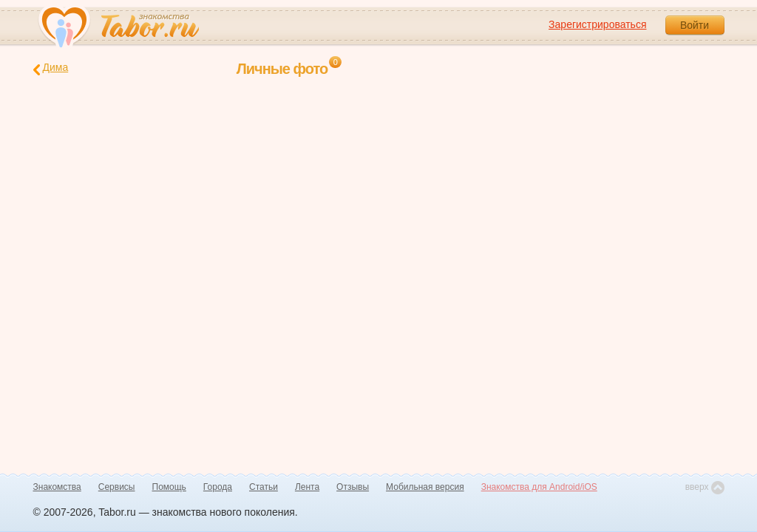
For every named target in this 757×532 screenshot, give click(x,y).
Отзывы (353, 487)
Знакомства (57, 487)
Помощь (169, 487)
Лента (307, 487)
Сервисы (117, 487)
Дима (51, 68)
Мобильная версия (425, 487)
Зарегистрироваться (597, 24)
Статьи (264, 487)
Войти (695, 25)
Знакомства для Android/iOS (539, 487)
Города (218, 487)
